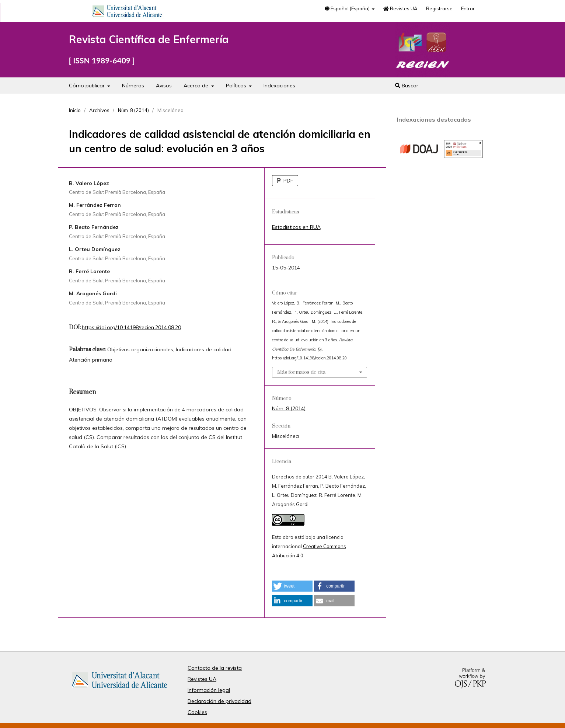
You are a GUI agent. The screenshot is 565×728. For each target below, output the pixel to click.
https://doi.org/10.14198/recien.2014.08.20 (131, 327)
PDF (288, 181)
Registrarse (439, 8)
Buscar (407, 86)
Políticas (237, 86)
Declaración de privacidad (219, 701)
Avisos (164, 86)
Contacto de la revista (215, 668)
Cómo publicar (88, 86)
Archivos (99, 110)
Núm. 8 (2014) (133, 110)
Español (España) (348, 8)
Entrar (468, 8)
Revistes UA (400, 8)
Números (133, 86)
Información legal (209, 690)
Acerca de (197, 86)
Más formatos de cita (301, 372)
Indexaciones (279, 86)
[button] (292, 586)
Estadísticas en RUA (296, 227)
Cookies (197, 712)
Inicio (75, 110)
